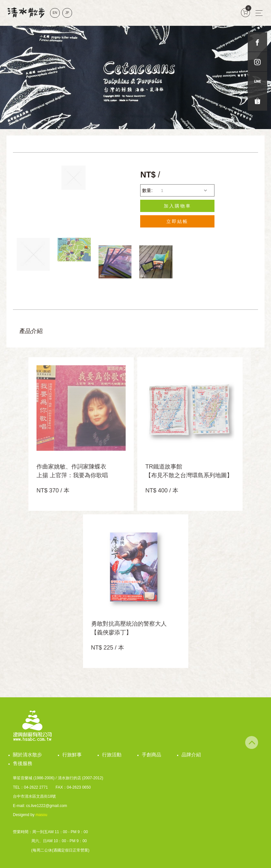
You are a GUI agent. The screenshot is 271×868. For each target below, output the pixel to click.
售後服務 (23, 763)
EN (55, 13)
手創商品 (151, 755)
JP (67, 13)
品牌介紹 (191, 755)
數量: (147, 190)
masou (41, 815)
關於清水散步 (27, 755)
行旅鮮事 (72, 755)
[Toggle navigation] (259, 13)
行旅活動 (112, 755)
